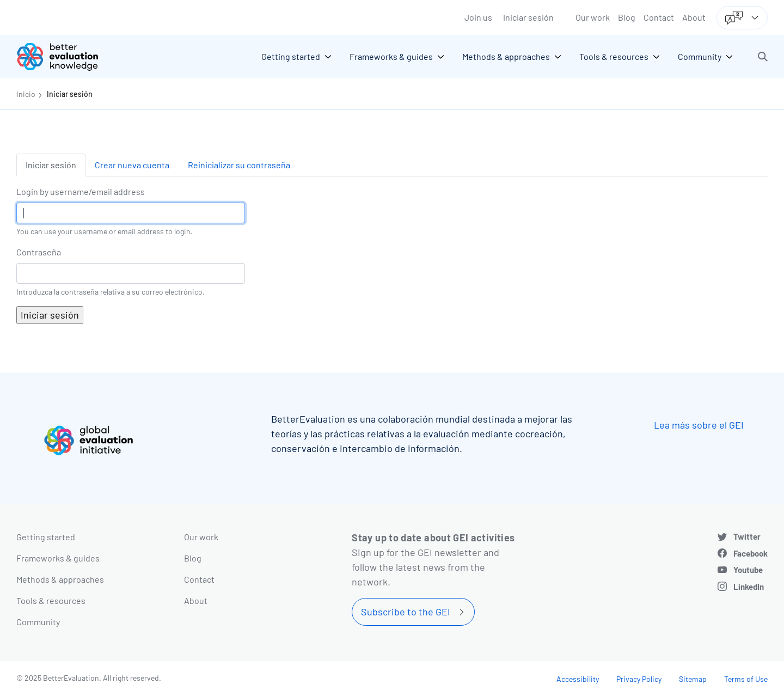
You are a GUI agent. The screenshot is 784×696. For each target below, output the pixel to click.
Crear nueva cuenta (132, 165)
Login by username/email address (81, 191)
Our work (593, 17)
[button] (763, 57)
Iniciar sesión (528, 17)
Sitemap (693, 679)
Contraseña (39, 252)
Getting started (46, 537)
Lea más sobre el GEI (699, 425)
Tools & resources (51, 600)
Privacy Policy (639, 679)
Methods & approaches (60, 579)
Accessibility (578, 679)
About (694, 17)
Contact (659, 17)
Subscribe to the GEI (406, 612)
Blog (627, 17)
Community (38, 622)
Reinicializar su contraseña (239, 165)
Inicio (26, 94)
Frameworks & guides (58, 558)
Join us (478, 17)
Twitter (747, 536)
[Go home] (65, 57)
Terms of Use (746, 679)
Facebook (751, 553)
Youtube (748, 570)
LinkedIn (749, 587)
